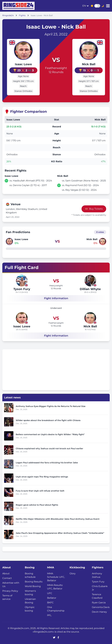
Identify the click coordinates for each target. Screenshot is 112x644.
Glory (73, 573)
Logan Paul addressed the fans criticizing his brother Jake (47, 463)
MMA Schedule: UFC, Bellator (56, 577)
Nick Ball (89, 64)
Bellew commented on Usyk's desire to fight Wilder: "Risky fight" (50, 434)
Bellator (52, 598)
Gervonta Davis (101, 607)
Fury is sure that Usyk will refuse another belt (40, 491)
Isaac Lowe (23, 64)
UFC (50, 593)
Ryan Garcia (99, 603)
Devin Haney (99, 612)
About (6, 573)
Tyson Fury (22, 289)
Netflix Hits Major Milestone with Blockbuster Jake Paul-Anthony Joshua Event (58, 519)
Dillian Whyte (90, 289)
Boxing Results (34, 582)
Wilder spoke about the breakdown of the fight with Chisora (48, 420)
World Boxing (33, 586)
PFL (49, 615)
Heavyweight (56, 286)
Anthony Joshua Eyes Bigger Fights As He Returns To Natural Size (51, 406)
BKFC (50, 603)
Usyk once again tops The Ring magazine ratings (42, 477)
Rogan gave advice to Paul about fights (37, 505)
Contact (7, 578)
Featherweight (56, 68)
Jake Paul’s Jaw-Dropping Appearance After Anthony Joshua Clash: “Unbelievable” (60, 533)
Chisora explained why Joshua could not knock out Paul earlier (49, 449)
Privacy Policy (10, 591)
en (84, 6)
